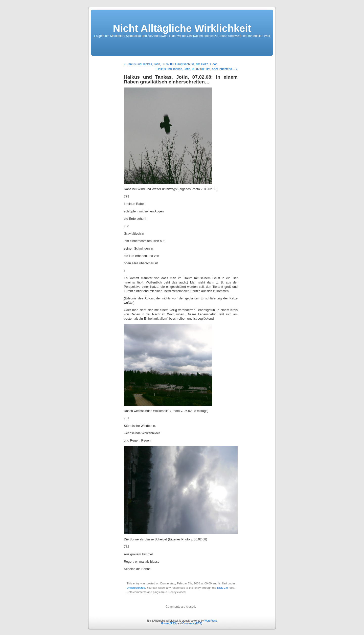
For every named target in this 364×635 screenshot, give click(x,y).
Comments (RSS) (192, 623)
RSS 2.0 (223, 588)
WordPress (211, 621)
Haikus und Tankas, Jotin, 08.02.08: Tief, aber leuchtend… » (197, 69)
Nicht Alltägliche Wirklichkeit (182, 28)
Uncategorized (136, 588)
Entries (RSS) (169, 623)
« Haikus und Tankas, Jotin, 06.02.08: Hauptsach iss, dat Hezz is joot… (172, 64)
